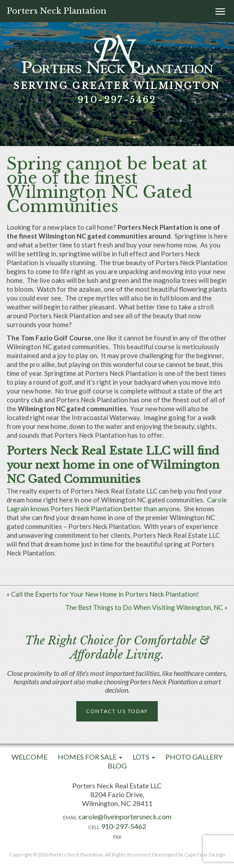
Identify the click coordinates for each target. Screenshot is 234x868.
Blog (117, 766)
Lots (144, 757)
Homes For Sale (90, 757)
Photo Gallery (194, 757)
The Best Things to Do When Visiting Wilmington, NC (144, 607)
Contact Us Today (117, 711)
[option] (117, 73)
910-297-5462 (117, 100)
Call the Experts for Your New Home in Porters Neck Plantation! (105, 594)
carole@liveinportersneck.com (125, 816)
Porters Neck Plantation (57, 11)
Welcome (29, 757)
